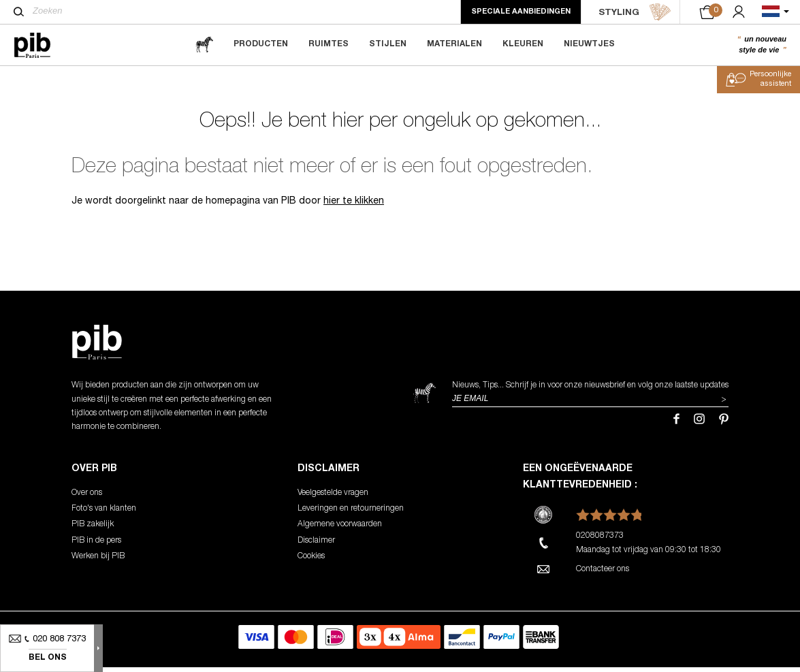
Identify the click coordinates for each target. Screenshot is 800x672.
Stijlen (388, 44)
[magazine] (204, 45)
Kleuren (523, 44)
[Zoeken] (19, 12)
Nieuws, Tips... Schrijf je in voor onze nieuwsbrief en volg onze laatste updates (590, 391)
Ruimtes (329, 44)
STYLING (635, 12)
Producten (261, 44)
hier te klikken (354, 207)
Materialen (454, 44)
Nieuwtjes (589, 44)
